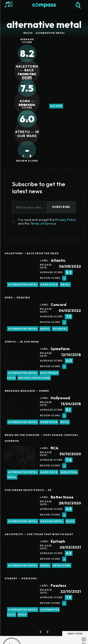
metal (65, 285)
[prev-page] (23, 156)
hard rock (49, 285)
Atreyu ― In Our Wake (27, 134)
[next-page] (31, 156)
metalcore (62, 565)
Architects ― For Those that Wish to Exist (39, 534)
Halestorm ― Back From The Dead (27, 72)
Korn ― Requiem (27, 103)
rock (65, 422)
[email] (29, 207)
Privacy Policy (66, 220)
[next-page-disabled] (48, 632)
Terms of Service (43, 223)
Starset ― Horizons (21, 578)
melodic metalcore (34, 378)
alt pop (56, 106)
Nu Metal (60, 329)
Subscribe (61, 207)
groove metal (52, 521)
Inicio (28, 33)
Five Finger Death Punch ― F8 (28, 490)
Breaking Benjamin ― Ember (27, 391)
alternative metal (23, 285)
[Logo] (44, 5)
